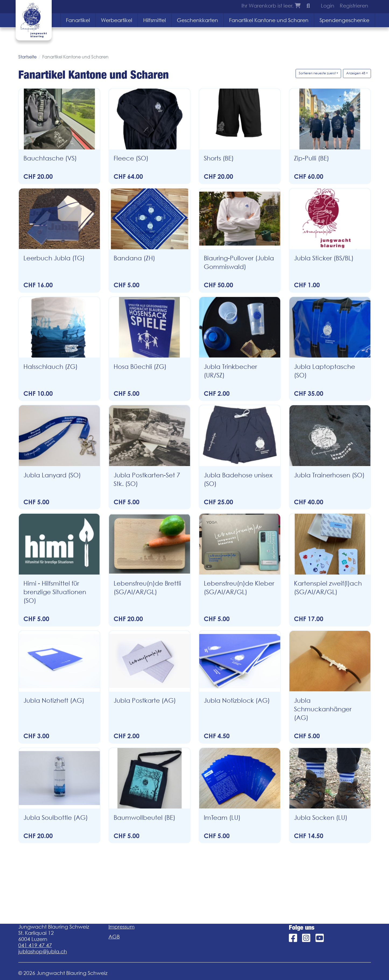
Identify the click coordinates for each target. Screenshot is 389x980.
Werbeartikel (117, 20)
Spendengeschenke (344, 20)
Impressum (122, 927)
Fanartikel (78, 20)
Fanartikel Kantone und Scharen (269, 20)
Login (328, 6)
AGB (114, 937)
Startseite (27, 57)
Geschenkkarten (197, 20)
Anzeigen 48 (356, 73)
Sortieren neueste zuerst (317, 73)
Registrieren (354, 6)
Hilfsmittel (155, 20)
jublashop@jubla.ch (43, 951)
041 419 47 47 (35, 945)
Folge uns (302, 927)
